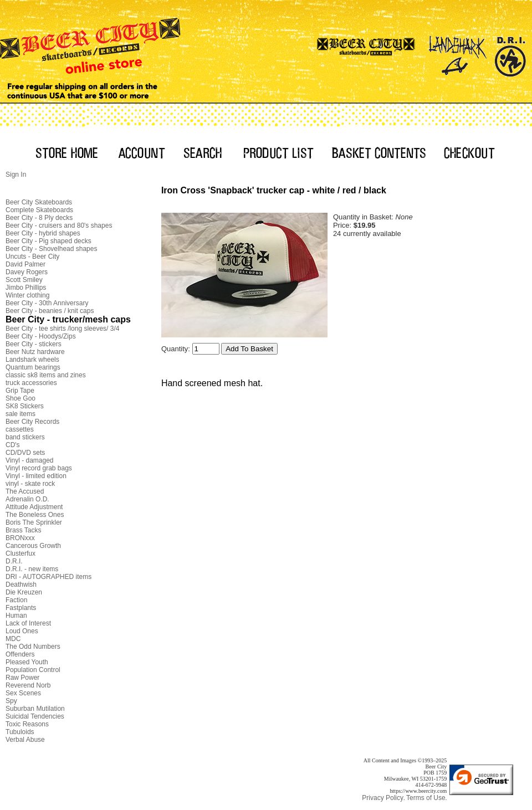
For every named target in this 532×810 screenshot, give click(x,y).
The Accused (25, 491)
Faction (16, 600)
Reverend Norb (28, 685)
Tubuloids (20, 732)
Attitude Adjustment (34, 507)
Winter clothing (27, 295)
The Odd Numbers (33, 647)
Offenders (20, 654)
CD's (13, 445)
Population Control (33, 670)
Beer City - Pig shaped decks (48, 241)
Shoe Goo (21, 398)
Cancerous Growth (33, 546)
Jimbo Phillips (26, 288)
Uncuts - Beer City (32, 257)
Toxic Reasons (27, 724)
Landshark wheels (32, 360)
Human (16, 616)
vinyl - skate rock (30, 484)
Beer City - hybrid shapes (43, 233)
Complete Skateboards (39, 210)
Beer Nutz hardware (35, 352)
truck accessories (31, 383)
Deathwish (21, 585)
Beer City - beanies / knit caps (50, 311)
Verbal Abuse (25, 740)
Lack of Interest (28, 623)
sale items (21, 414)
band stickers (25, 437)
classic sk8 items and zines (46, 375)
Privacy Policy (383, 798)
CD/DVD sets (25, 453)
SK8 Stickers (25, 406)
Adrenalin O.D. (27, 499)
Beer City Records (32, 422)
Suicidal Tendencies (35, 716)
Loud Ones (22, 631)
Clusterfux (21, 553)
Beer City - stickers (34, 344)
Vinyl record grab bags (39, 468)
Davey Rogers (27, 272)
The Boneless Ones (35, 515)
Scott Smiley (24, 280)
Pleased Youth (27, 662)
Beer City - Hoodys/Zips (41, 336)
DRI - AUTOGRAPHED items (48, 577)
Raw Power (22, 678)
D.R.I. (14, 561)
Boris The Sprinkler (34, 522)
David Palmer (25, 264)
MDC (13, 639)
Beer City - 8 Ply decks (39, 218)
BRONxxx (20, 538)
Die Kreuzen (24, 592)
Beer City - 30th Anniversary (47, 303)
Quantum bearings (33, 367)
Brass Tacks (23, 530)
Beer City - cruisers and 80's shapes (59, 225)
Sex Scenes (23, 693)
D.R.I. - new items (32, 569)
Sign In (16, 175)
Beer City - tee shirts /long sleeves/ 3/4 (62, 329)
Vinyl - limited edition (36, 476)
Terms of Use (426, 798)
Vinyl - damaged (30, 460)
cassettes (20, 429)
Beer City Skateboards (39, 202)
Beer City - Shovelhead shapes (51, 249)
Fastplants (21, 608)
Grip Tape (20, 391)
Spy (11, 701)
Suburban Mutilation (35, 709)
